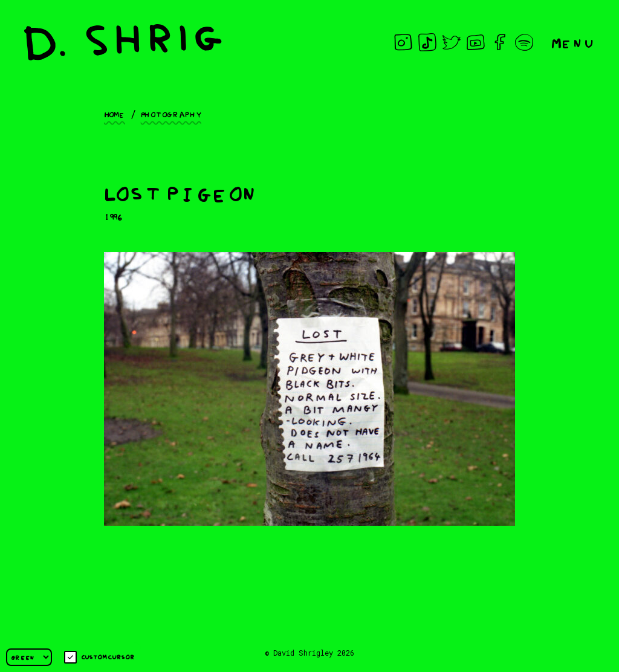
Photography (171, 114)
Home (115, 114)
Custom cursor (99, 657)
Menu (573, 42)
